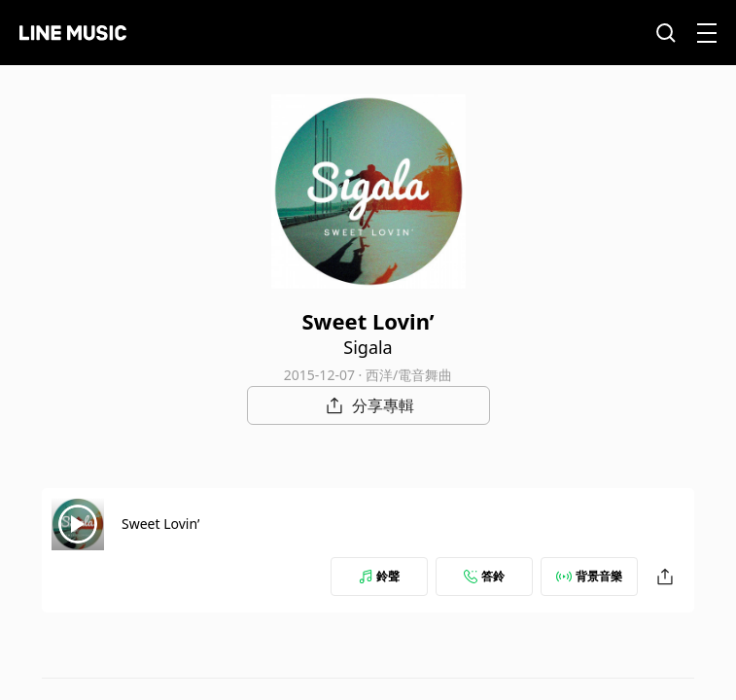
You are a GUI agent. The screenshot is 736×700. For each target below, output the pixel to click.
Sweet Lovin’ (160, 524)
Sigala (368, 347)
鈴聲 (379, 576)
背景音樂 (589, 576)
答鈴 (484, 576)
